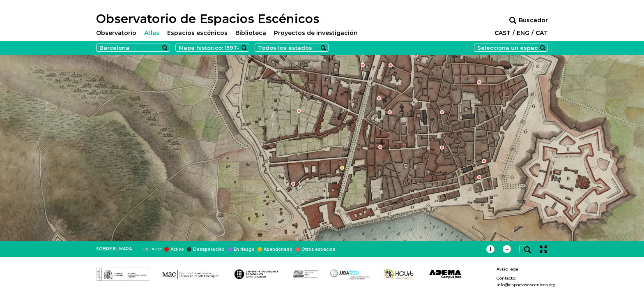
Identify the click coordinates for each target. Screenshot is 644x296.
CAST (503, 33)
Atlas (152, 33)
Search (165, 48)
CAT (542, 33)
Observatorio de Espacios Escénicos (208, 19)
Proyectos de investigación (316, 33)
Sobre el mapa (114, 249)
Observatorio (116, 33)
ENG (523, 33)
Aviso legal (508, 269)
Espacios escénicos (197, 33)
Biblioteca (251, 33)
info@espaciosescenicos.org (526, 285)
